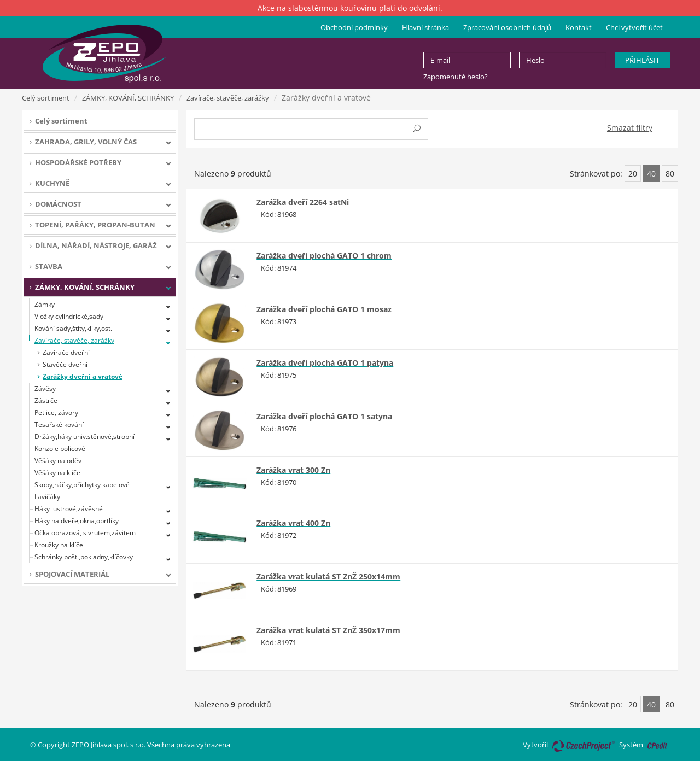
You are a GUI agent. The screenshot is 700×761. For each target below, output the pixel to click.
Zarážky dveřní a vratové (83, 376)
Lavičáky (47, 497)
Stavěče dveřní (65, 364)
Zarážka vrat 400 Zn (293, 523)
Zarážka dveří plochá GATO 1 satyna (324, 416)
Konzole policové (60, 449)
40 (651, 174)
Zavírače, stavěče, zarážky (228, 98)
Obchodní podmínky (354, 27)
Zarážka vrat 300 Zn (293, 470)
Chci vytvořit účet (634, 27)
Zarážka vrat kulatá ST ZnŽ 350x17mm (328, 630)
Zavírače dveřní (66, 352)
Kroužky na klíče (59, 545)
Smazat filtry (630, 128)
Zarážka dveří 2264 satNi (303, 202)
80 (670, 174)
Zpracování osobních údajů (507, 27)
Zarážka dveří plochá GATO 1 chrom (324, 256)
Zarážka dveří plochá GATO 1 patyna (325, 363)
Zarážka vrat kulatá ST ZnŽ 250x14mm (328, 576)
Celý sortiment (46, 98)
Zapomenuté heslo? (456, 77)
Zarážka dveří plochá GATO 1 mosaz (324, 309)
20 (633, 174)
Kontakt (579, 27)
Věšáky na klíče (57, 473)
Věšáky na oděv (58, 461)
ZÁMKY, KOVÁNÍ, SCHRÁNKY (128, 98)
